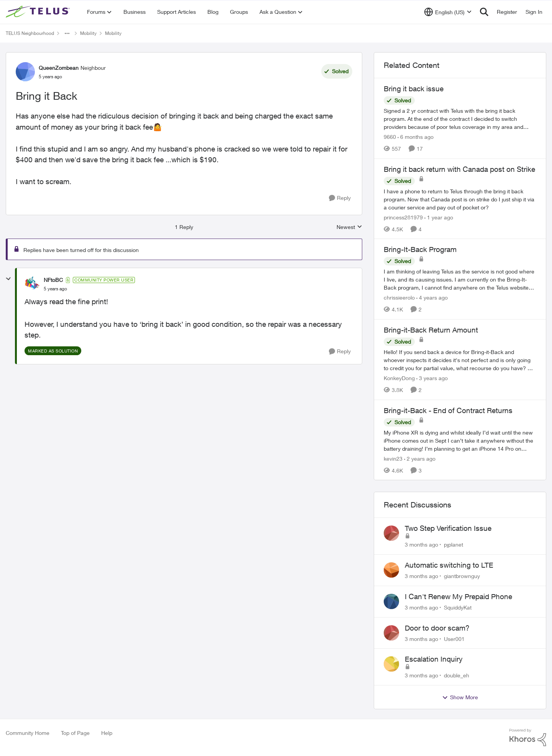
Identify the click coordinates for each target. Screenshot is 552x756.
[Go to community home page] (39, 12)
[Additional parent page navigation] (67, 33)
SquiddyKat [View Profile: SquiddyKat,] (458, 607)
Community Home (28, 733)
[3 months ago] (421, 544)
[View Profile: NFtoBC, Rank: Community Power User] (32, 284)
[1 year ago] (439, 217)
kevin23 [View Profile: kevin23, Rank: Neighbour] (393, 458)
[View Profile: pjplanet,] (391, 533)
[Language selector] (448, 12)
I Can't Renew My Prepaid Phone (458, 596)
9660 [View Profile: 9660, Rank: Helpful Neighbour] (390, 137)
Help (107, 733)
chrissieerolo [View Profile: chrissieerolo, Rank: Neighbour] (399, 297)
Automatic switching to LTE (449, 565)
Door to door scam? (437, 628)
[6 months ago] (416, 137)
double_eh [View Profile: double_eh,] (457, 675)
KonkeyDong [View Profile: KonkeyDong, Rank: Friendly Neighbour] (399, 378)
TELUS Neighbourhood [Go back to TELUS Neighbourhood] (30, 33)
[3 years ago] (432, 378)
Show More (460, 697)
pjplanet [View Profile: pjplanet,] (453, 544)
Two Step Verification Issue (448, 528)
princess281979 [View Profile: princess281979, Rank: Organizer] (403, 217)
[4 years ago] (432, 297)
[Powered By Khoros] (528, 738)
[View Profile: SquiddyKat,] (391, 601)
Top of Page (75, 733)
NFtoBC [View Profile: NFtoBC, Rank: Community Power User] (53, 280)
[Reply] (340, 198)
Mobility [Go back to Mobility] (88, 33)
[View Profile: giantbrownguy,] (391, 570)
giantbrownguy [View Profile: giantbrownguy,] (462, 576)
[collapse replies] (8, 279)
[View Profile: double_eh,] (391, 664)
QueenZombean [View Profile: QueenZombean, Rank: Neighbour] (59, 68)
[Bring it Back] (55, 289)
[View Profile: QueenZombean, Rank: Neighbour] (25, 72)
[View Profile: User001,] (391, 633)
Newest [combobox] (349, 227)
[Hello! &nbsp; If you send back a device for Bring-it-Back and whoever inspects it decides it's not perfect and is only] (460, 360)
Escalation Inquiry (434, 659)
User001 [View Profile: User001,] (454, 638)
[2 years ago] (420, 458)
